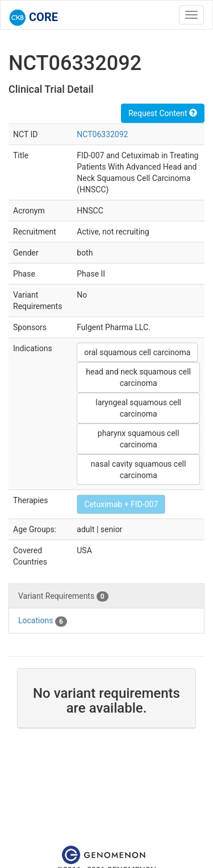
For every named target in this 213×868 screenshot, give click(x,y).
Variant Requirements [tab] (63, 597)
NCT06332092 (102, 134)
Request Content (163, 113)
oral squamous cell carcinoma (137, 352)
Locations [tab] (43, 621)
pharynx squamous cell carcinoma (139, 439)
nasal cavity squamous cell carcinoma (139, 470)
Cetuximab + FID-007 (121, 504)
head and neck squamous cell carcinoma (138, 377)
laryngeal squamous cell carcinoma (138, 408)
